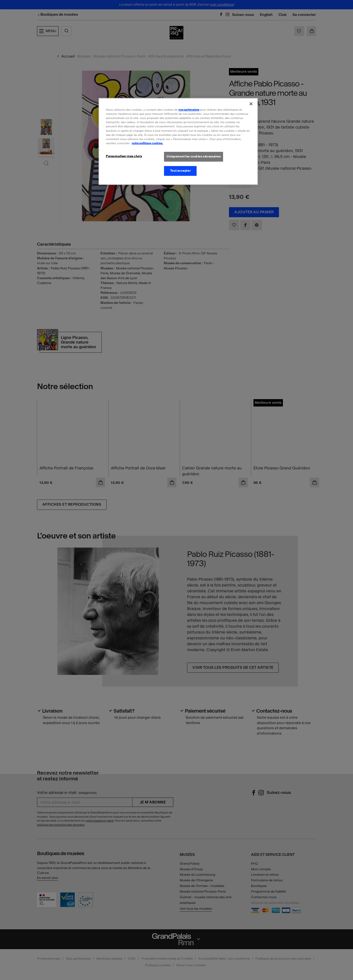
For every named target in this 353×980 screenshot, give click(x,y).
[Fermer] (251, 104)
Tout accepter (180, 171)
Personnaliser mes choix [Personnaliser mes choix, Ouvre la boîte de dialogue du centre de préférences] (124, 156)
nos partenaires (189, 110)
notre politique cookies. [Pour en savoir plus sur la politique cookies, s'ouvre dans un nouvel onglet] (147, 143)
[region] (178, 141)
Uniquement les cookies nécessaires (194, 156)
